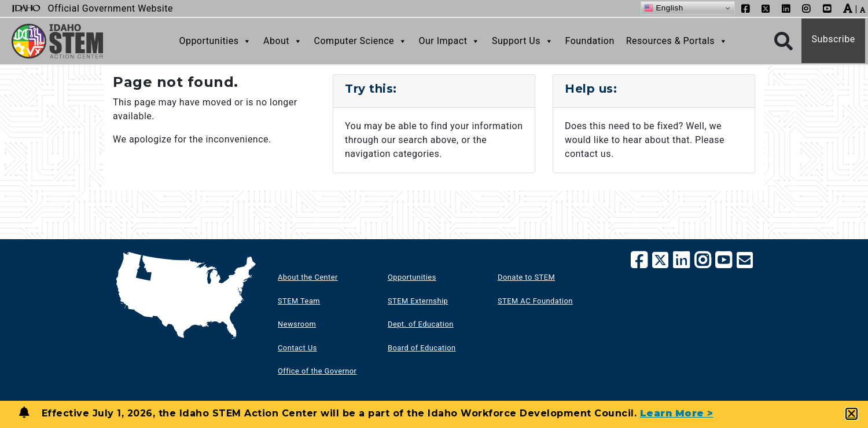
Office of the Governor (317, 371)
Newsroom (297, 324)
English (663, 8)
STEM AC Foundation (535, 301)
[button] (852, 414)
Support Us (523, 41)
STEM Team (299, 301)
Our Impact (450, 41)
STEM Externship (418, 301)
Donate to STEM (526, 277)
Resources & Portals (677, 41)
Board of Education (422, 348)
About (283, 41)
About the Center (308, 277)
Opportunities (215, 41)
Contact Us (297, 348)
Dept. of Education (421, 324)
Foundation (589, 41)
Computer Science (361, 41)
